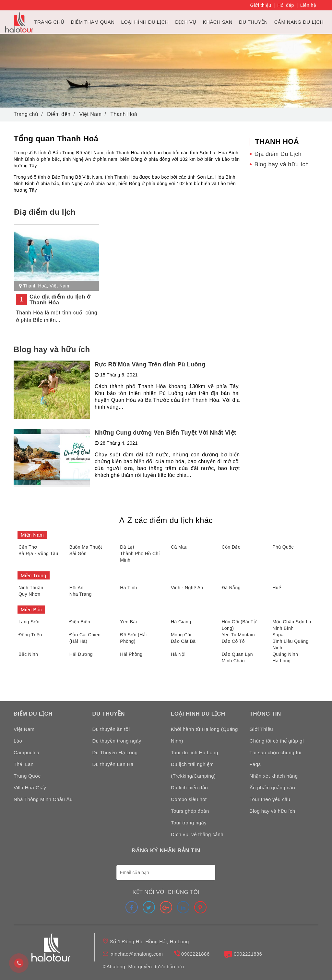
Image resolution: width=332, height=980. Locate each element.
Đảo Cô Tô (233, 641)
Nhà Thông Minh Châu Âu (43, 799)
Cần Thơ (28, 547)
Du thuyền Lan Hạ (113, 764)
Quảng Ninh (285, 654)
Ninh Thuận (31, 588)
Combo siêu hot (189, 799)
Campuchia (26, 752)
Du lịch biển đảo (189, 788)
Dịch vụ (186, 22)
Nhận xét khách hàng (274, 776)
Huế (277, 588)
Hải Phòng (131, 654)
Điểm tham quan (93, 22)
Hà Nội (178, 654)
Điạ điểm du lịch (45, 212)
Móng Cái (181, 635)
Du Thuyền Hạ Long (115, 752)
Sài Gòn (78, 554)
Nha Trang (81, 594)
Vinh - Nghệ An (187, 588)
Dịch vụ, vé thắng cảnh (197, 834)
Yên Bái (128, 622)
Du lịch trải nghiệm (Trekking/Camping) (193, 770)
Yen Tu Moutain (238, 635)
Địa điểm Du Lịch (278, 154)
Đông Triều (30, 635)
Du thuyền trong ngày (117, 741)
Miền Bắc (31, 610)
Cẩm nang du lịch (299, 22)
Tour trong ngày (189, 823)
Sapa (278, 635)
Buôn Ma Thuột (86, 547)
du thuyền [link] (253, 22)
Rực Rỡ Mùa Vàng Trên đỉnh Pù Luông (150, 364)
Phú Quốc (283, 547)
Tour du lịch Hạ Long (195, 752)
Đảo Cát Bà (183, 641)
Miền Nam (32, 535)
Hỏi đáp (285, 5)
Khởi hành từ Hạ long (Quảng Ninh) (204, 735)
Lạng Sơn (29, 622)
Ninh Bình (283, 628)
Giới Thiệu (261, 729)
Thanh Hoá (35, 286)
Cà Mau (179, 547)
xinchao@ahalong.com (137, 954)
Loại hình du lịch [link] (145, 22)
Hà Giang (181, 622)
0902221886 (195, 954)
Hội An (77, 588)
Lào (18, 741)
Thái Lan (24, 764)
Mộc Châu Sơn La (292, 622)
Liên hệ (308, 5)
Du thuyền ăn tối (111, 729)
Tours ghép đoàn (190, 811)
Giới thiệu (261, 5)
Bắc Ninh (28, 654)
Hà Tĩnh (128, 588)
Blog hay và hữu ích (52, 349)
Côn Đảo (231, 547)
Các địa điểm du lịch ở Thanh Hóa (60, 300)
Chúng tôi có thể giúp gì (277, 741)
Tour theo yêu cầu (270, 799)
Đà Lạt (127, 547)
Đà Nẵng (231, 588)
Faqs (255, 764)
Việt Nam (59, 286)
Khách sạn (218, 22)
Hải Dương (81, 654)
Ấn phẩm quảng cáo (272, 788)
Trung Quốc (27, 776)
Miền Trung (34, 575)
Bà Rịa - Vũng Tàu (38, 554)
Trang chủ (49, 22)
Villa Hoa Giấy (30, 788)
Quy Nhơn (29, 594)
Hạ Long (281, 661)
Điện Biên (80, 622)
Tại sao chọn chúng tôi (276, 752)
